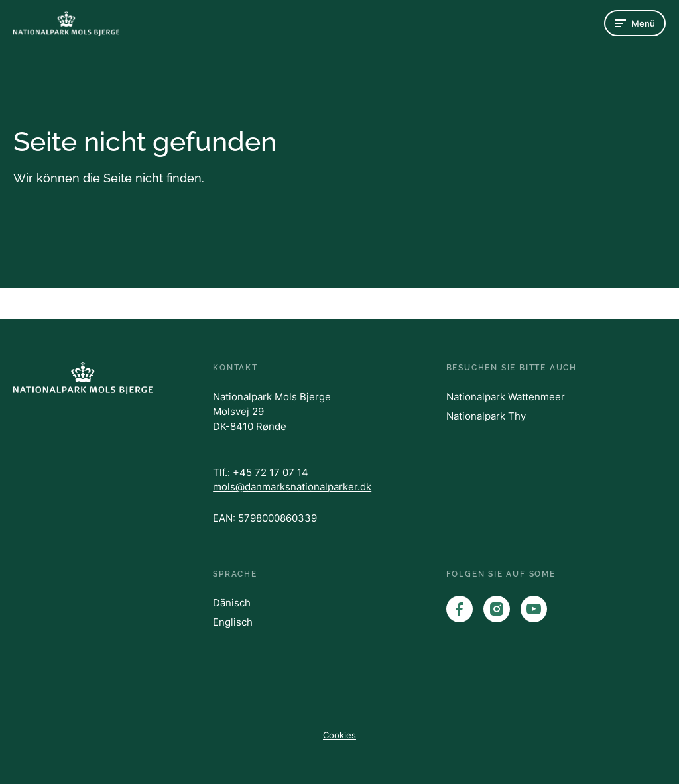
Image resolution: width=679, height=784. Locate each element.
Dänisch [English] (232, 603)
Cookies (339, 735)
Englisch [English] (233, 622)
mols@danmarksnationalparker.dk (292, 487)
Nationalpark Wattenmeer (506, 397)
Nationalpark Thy (486, 416)
